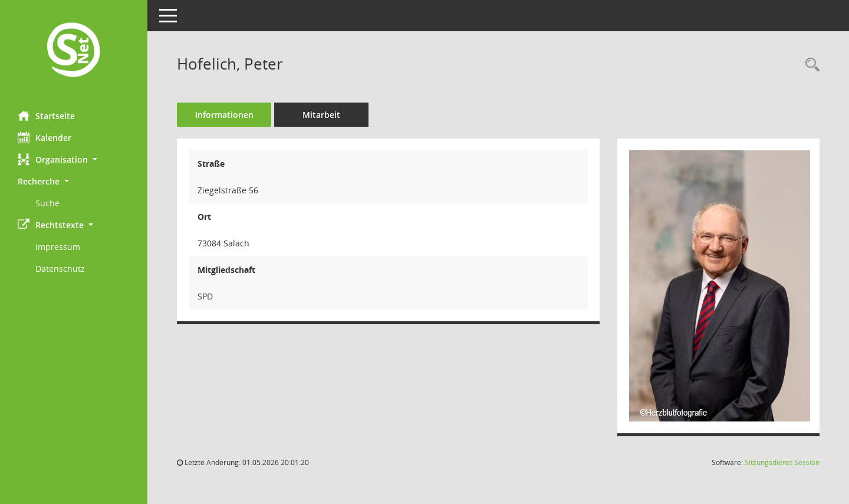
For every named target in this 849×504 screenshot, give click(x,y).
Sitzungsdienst (782, 462)
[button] (74, 159)
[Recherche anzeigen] (809, 65)
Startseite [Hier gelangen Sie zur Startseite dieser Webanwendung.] (46, 116)
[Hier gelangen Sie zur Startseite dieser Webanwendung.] (74, 51)
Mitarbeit (321, 115)
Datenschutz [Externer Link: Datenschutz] (60, 269)
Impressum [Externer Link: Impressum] (58, 247)
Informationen (224, 115)
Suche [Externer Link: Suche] (47, 203)
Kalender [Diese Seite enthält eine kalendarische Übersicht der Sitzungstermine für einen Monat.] (45, 137)
